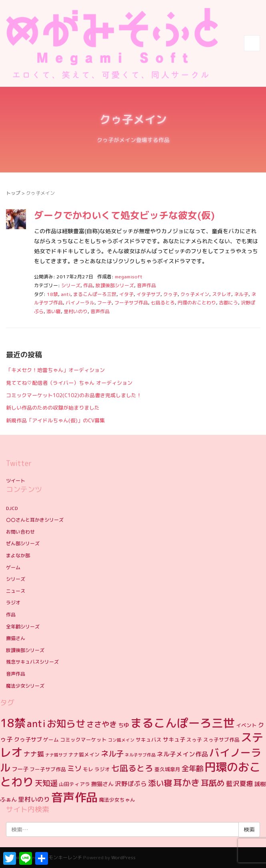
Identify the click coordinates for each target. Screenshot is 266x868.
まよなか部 (18, 555)
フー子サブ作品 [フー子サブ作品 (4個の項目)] (48, 769)
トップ (13, 193)
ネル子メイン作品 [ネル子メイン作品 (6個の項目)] (182, 754)
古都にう (228, 303)
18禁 (52, 294)
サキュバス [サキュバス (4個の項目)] (149, 740)
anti (66, 294)
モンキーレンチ (65, 857)
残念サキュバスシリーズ (32, 662)
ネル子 (241, 294)
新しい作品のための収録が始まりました (53, 408)
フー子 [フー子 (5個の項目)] (20, 769)
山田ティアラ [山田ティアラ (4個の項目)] (74, 784)
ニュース (16, 591)
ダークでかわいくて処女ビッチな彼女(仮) (124, 215)
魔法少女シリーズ (25, 686)
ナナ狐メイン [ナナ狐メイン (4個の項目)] (84, 754)
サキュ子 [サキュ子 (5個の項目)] (174, 740)
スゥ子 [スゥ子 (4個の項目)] (194, 740)
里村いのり (76, 311)
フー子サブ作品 (131, 303)
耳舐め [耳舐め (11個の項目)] (213, 783)
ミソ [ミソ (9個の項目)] (74, 768)
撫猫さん (16, 638)
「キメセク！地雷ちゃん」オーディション (55, 370)
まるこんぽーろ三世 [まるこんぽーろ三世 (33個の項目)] (183, 723)
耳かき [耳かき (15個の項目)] (186, 783)
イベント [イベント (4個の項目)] (246, 725)
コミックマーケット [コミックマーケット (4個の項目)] (83, 740)
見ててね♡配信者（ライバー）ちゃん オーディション (69, 383)
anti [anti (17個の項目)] (36, 724)
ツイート (16, 481)
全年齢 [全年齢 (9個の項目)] (192, 768)
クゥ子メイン (195, 294)
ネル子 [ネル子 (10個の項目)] (112, 753)
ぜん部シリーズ (23, 543)
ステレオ (222, 294)
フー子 (104, 303)
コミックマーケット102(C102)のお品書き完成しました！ (74, 395)
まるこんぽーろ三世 (95, 294)
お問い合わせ (20, 532)
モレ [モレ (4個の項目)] (88, 769)
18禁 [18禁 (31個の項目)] (13, 723)
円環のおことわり (197, 303)
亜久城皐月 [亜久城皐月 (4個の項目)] (167, 769)
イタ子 (126, 294)
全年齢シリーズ (23, 627)
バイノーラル (80, 303)
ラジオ (13, 603)
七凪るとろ (163, 303)
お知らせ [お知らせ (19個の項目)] (66, 724)
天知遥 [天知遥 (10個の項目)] (46, 783)
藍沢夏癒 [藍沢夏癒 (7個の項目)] (240, 783)
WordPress (123, 857)
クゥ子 (170, 294)
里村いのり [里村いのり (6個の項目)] (34, 799)
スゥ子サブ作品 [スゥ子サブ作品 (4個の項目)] (221, 740)
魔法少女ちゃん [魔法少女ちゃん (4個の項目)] (117, 800)
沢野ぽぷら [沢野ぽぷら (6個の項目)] (131, 784)
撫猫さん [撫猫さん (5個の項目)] (102, 784)
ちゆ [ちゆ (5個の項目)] (124, 725)
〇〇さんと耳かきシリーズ (35, 520)
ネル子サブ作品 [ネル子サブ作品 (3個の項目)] (140, 755)
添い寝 (54, 311)
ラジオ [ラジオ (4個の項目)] (102, 769)
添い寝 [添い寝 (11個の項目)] (160, 783)
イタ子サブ (148, 294)
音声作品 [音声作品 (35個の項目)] (74, 797)
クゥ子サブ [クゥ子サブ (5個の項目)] (28, 740)
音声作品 (146, 285)
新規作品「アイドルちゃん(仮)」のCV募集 (55, 420)
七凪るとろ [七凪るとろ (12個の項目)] (132, 768)
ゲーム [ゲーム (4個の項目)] (51, 740)
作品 (88, 285)
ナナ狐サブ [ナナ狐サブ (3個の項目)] (56, 755)
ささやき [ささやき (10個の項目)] (102, 724)
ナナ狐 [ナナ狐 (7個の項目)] (34, 754)
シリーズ (71, 285)
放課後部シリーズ (115, 285)
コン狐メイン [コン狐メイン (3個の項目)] (121, 740)
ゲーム (13, 567)
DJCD (12, 508)
